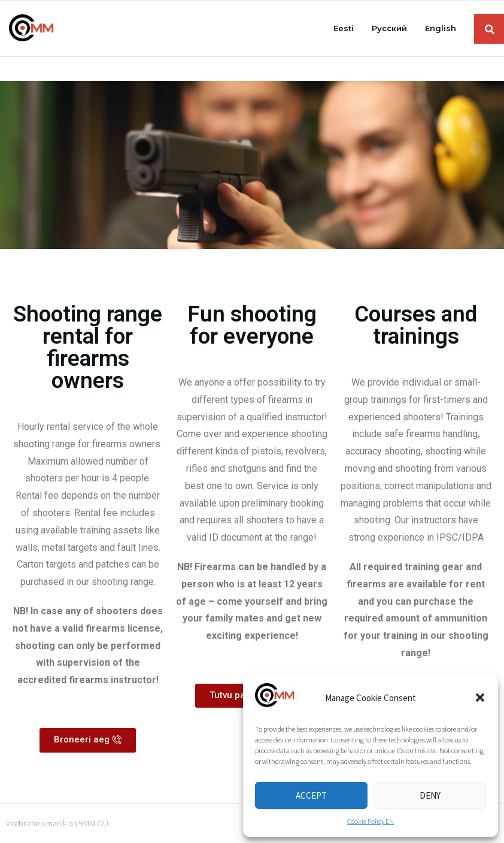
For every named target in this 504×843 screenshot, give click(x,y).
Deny (430, 795)
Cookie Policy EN (371, 821)
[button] (480, 698)
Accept (311, 795)
